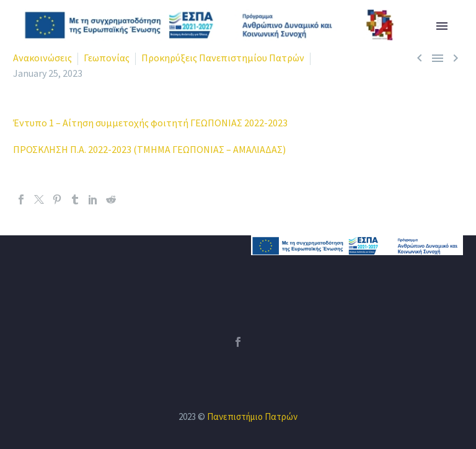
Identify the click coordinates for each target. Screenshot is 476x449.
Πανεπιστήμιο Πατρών (252, 416)
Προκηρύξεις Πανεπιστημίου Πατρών (223, 58)
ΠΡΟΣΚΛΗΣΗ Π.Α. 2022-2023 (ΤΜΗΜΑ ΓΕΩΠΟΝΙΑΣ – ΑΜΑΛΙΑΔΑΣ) (149, 149)
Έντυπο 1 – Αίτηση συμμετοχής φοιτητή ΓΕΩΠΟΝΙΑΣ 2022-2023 (150, 123)
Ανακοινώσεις (42, 58)
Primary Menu (442, 26)
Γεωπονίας (107, 58)
